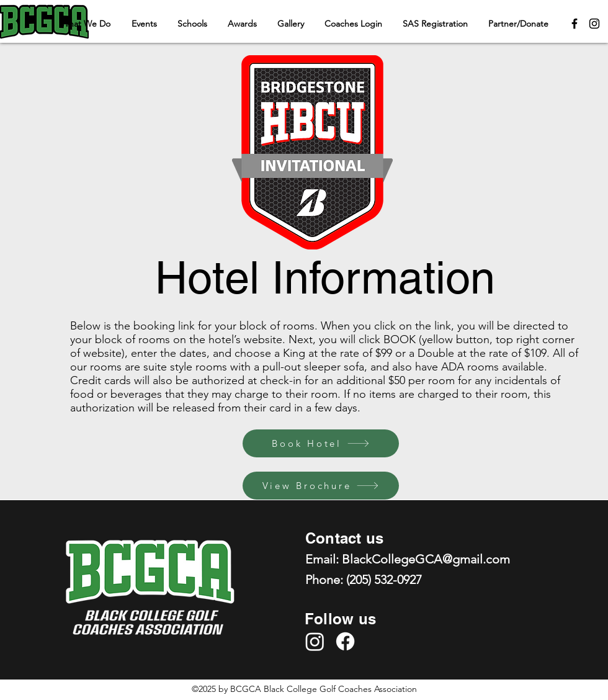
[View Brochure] (321, 486)
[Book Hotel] (321, 443)
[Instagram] (594, 24)
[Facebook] (574, 24)
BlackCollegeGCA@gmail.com (426, 559)
